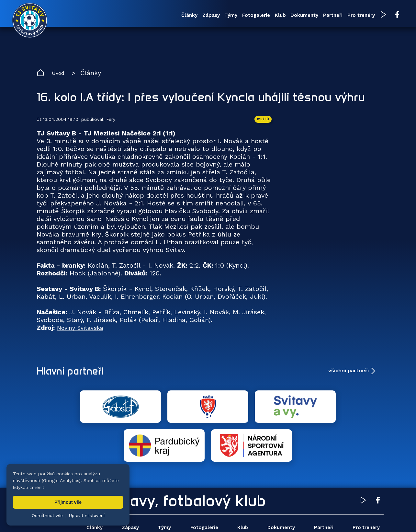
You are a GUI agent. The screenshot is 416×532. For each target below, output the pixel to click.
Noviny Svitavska (83, 332)
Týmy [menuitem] (183, 16)
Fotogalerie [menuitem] (213, 16)
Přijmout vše (68, 502)
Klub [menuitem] (242, 16)
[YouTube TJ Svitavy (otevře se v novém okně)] (360, 16)
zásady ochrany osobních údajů (316, 517)
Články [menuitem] (132, 16)
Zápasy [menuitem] (158, 16)
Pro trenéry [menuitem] (336, 16)
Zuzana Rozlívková (135, 517)
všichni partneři (349, 375)
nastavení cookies (258, 517)
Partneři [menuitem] (303, 16)
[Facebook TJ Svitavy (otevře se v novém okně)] (373, 16)
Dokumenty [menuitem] (270, 16)
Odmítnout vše (47, 516)
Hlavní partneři (76, 375)
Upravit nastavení (87, 516)
